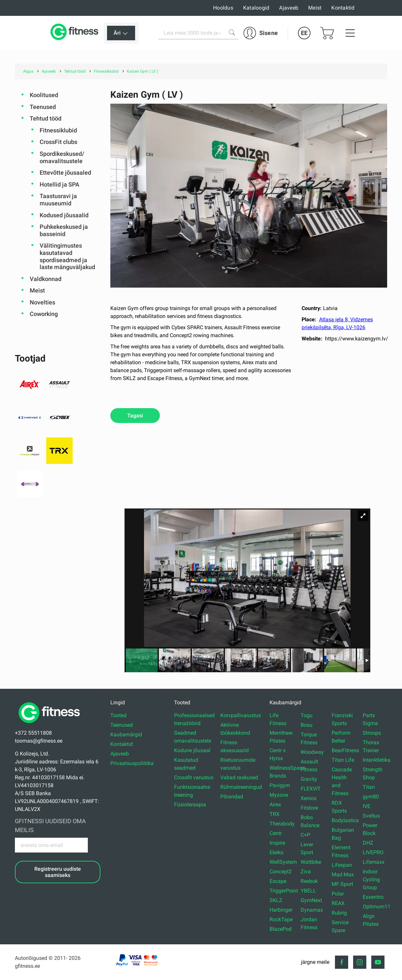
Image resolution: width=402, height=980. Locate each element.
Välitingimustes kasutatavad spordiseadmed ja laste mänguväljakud (67, 256)
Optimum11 (377, 907)
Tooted (118, 715)
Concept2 (281, 872)
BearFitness (345, 750)
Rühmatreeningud (241, 787)
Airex (275, 805)
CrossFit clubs (58, 142)
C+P (305, 835)
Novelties (42, 302)
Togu (307, 715)
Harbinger (281, 910)
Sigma (370, 723)
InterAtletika (377, 760)
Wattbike (311, 862)
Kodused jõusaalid (64, 215)
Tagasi (135, 416)
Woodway (312, 752)
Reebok (309, 881)
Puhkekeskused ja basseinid (64, 230)
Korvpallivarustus (241, 715)
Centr (276, 833)
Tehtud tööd (46, 118)
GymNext (311, 900)
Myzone (279, 795)
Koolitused (44, 95)
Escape (278, 881)
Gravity (309, 779)
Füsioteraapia (190, 805)
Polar (338, 894)
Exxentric (373, 897)
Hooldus (223, 8)
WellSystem (283, 862)
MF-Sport (342, 884)
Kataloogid (256, 8)
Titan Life (343, 760)
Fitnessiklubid (58, 130)
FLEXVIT (311, 789)
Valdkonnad (46, 279)
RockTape (281, 919)
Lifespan (342, 865)
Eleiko (276, 852)
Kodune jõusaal (192, 750)
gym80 (371, 797)
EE (304, 33)
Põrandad (232, 797)
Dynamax (312, 910)
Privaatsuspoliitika (132, 763)
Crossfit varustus (194, 777)
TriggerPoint (284, 891)
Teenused (43, 107)
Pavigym (280, 785)
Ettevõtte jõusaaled (65, 173)
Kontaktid (343, 8)
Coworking (44, 314)
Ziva (306, 872)
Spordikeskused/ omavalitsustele (62, 157)
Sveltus (371, 816)
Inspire (277, 843)
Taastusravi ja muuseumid (58, 200)
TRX (274, 814)
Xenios (309, 798)
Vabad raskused (239, 777)
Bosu (307, 725)
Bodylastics (345, 820)
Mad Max (343, 875)
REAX (338, 903)
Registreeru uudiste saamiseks (58, 872)
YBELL (308, 891)
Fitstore (309, 808)
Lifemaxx (374, 862)
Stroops (372, 733)
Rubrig (339, 913)
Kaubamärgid (126, 735)
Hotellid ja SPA (59, 184)
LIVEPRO (373, 852)
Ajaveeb (289, 8)
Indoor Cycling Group (371, 879)
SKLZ (276, 900)
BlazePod (281, 929)
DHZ (368, 843)
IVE (366, 806)
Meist (315, 8)
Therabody (282, 824)
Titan (369, 787)
